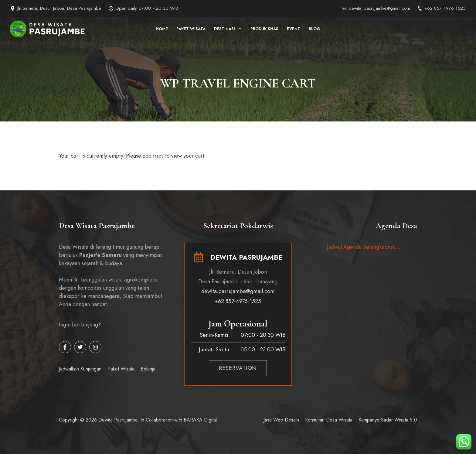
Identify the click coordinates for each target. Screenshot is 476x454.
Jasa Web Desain (281, 420)
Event (294, 29)
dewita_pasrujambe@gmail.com (379, 8)
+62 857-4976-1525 (238, 301)
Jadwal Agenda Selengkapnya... (364, 247)
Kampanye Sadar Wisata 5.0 (388, 420)
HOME (162, 29)
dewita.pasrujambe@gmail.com (238, 291)
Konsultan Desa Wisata (329, 420)
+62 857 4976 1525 (445, 8)
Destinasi (230, 29)
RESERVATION (238, 368)
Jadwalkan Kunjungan (80, 369)
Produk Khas (264, 29)
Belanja (148, 369)
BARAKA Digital (200, 420)
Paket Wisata (191, 29)
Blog (314, 29)
